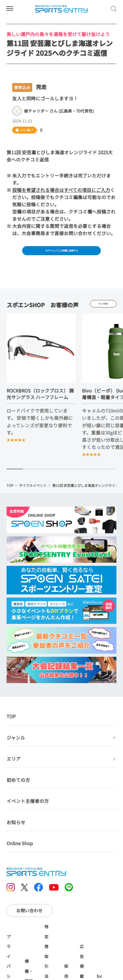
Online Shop (20, 848)
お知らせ (16, 826)
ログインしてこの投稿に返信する (62, 252)
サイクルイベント (33, 490)
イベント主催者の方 (28, 805)
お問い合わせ (29, 915)
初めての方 (18, 784)
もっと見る (103, 308)
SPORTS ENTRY (62, 9)
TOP (10, 490)
